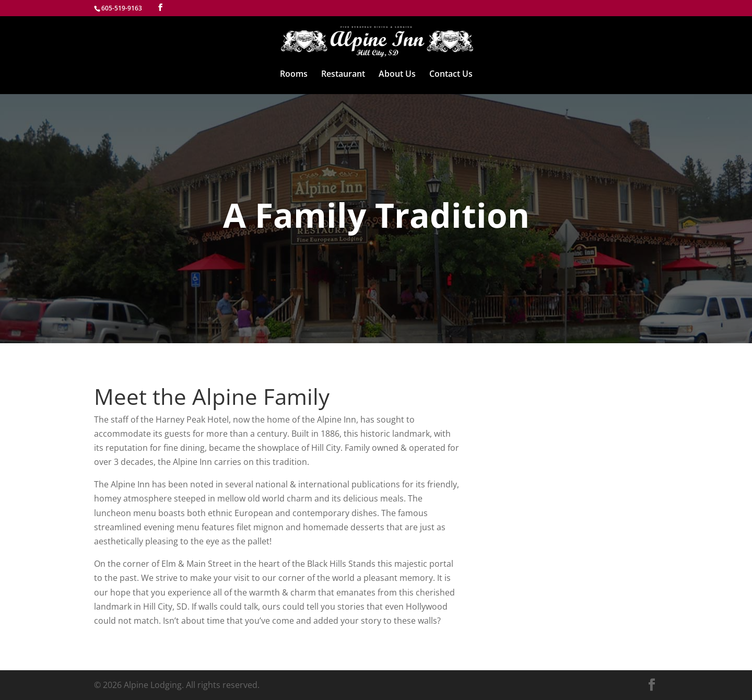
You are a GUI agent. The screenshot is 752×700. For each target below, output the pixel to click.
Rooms (294, 75)
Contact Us (451, 75)
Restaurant (343, 75)
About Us (397, 75)
